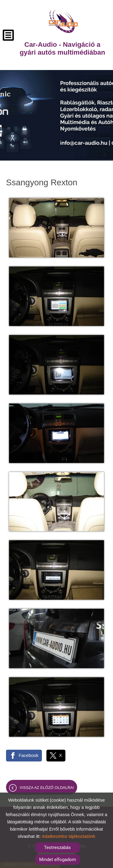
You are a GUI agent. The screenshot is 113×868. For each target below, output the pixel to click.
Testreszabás (57, 847)
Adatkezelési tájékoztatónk (68, 836)
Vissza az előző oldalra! (47, 788)
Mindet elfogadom (58, 860)
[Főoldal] (63, 21)
